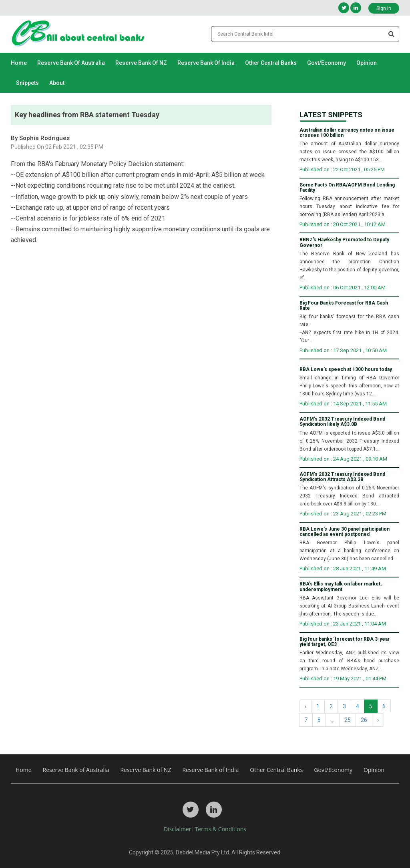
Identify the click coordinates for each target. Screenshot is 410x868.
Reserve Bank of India (206, 63)
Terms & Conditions (220, 829)
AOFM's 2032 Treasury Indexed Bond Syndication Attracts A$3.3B (342, 477)
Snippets (27, 83)
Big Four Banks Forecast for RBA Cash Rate (344, 306)
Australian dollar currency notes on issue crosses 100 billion (347, 133)
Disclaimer (177, 829)
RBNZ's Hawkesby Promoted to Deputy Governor (344, 243)
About (57, 83)
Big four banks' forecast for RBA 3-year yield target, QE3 (345, 642)
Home (19, 63)
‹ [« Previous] (305, 706)
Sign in (384, 8)
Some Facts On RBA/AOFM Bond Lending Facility (347, 188)
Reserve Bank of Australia (71, 63)
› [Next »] (378, 720)
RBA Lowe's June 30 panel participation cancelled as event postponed (345, 532)
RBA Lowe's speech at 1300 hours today (346, 370)
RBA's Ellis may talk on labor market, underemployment (341, 587)
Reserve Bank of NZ (141, 63)
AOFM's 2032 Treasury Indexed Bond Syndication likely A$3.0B (342, 422)
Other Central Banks (271, 63)
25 (348, 720)
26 (364, 720)
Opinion (367, 63)
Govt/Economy (327, 63)
